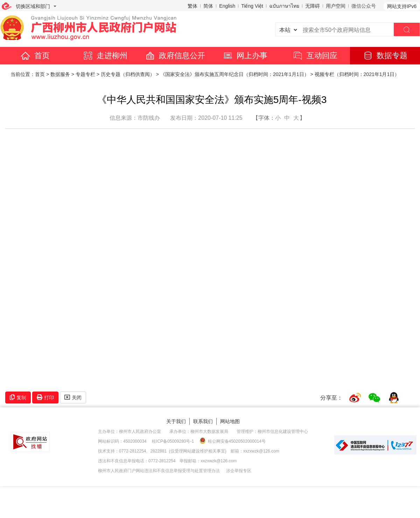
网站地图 (230, 421)
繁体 (192, 6)
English (227, 6)
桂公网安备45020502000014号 (233, 441)
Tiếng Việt (252, 6)
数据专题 (385, 56)
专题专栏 (85, 74)
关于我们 (176, 421)
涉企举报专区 (239, 471)
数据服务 (60, 74)
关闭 (73, 397)
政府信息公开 (175, 56)
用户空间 (336, 6)
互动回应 (315, 56)
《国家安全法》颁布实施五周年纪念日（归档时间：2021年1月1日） (235, 74)
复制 (18, 397)
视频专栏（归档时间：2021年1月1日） (357, 74)
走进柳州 (105, 56)
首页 (35, 56)
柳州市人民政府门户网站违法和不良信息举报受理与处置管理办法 (159, 471)
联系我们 (203, 421)
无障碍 (313, 6)
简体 (208, 6)
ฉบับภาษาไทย (284, 6)
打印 (45, 397)
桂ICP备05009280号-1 (173, 441)
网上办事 (245, 56)
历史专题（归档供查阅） (128, 74)
